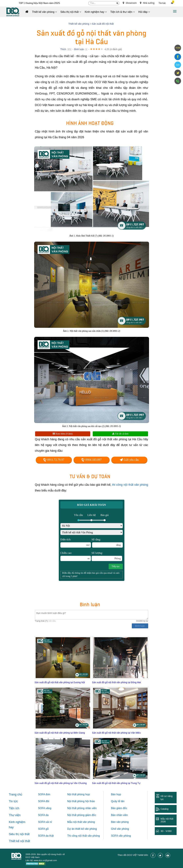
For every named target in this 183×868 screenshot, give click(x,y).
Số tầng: (107, 543)
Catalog (164, 809)
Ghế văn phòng (120, 829)
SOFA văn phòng (121, 836)
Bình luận (79, 49)
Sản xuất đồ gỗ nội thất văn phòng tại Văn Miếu (116, 733)
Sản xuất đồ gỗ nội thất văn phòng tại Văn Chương (61, 783)
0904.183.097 (92, 460)
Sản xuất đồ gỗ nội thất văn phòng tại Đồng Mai (116, 682)
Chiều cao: (76, 556)
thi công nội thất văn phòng (130, 485)
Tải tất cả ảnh (120, 434)
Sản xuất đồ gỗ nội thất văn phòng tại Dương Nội (60, 682)
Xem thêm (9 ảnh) (63, 434)
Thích (63, 49)
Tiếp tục (116, 566)
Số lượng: (107, 556)
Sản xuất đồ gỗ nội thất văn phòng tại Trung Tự (116, 783)
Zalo (178, 65)
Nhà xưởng (147, 3)
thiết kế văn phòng (86, 829)
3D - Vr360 (166, 831)
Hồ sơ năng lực (167, 798)
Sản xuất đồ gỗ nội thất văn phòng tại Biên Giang (60, 733)
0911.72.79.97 (54, 460)
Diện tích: (76, 543)
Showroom (130, 3)
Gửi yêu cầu (129, 460)
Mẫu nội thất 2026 (167, 820)
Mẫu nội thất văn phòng (81, 822)
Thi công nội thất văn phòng (84, 836)
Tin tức (162, 3)
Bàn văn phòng (120, 822)
